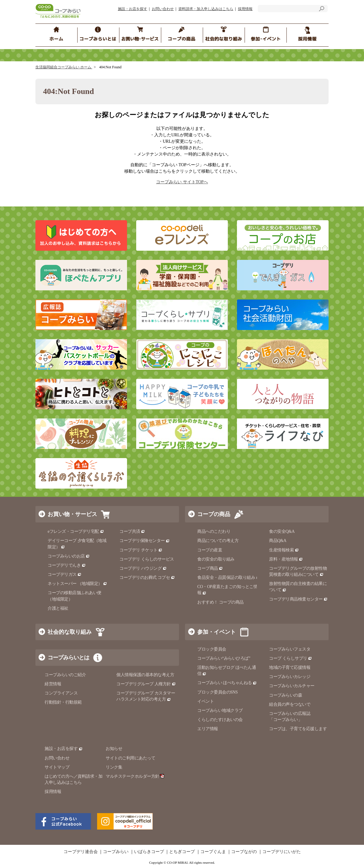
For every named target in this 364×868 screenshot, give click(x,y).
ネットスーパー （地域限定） (77, 584)
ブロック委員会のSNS (217, 692)
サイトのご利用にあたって (130, 758)
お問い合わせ (163, 9)
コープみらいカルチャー (292, 686)
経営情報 (53, 684)
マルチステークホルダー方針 (135, 776)
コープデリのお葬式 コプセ (147, 577)
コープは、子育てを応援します (298, 729)
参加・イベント (217, 632)
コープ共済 (132, 531)
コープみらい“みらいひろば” (224, 658)
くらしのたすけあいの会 (220, 720)
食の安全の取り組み (216, 559)
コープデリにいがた (282, 852)
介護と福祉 (58, 608)
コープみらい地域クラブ (220, 710)
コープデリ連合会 (81, 852)
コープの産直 (210, 550)
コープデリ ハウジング (143, 568)
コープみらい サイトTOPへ (182, 182)
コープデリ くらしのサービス (147, 559)
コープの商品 (214, 514)
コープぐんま (213, 852)
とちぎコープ (182, 852)
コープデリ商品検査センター (298, 599)
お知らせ (114, 749)
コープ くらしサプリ (291, 658)
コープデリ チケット (141, 550)
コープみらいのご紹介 (65, 675)
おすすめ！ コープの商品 (220, 602)
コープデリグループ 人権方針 (146, 684)
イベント (206, 701)
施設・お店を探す (133, 9)
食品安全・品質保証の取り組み (229, 577)
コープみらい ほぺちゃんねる (227, 683)
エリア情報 (208, 729)
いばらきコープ (149, 852)
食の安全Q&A (282, 531)
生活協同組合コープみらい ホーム (64, 67)
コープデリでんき (67, 565)
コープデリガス (65, 574)
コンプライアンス (61, 693)
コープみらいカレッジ (290, 677)
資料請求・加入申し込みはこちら (206, 9)
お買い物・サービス (72, 514)
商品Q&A (278, 541)
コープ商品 (210, 568)
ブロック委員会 (212, 649)
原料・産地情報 (286, 559)
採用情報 (245, 9)
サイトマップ (57, 767)
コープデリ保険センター (145, 541)
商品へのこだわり (214, 531)
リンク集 (114, 767)
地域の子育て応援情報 (290, 667)
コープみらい (116, 852)
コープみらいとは (68, 658)
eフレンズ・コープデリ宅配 (76, 531)
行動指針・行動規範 (63, 702)
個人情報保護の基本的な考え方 (145, 675)
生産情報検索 (284, 550)
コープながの (244, 852)
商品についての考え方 (218, 541)
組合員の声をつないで (290, 704)
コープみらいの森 (286, 695)
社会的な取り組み (70, 632)
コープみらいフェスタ (290, 649)
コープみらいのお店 (69, 556)
